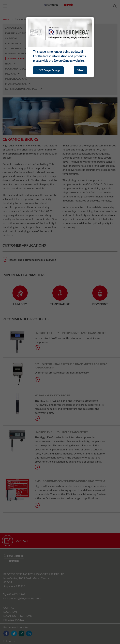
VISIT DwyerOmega (48, 70)
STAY (80, 70)
